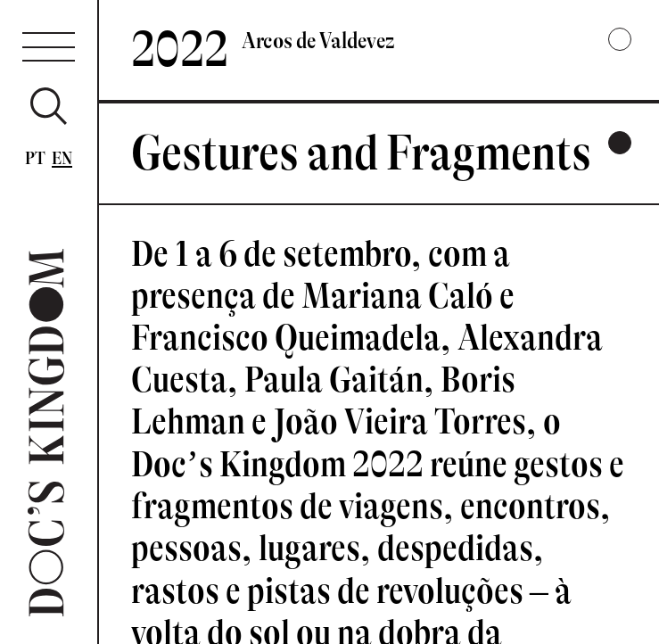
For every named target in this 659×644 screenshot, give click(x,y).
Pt (36, 158)
